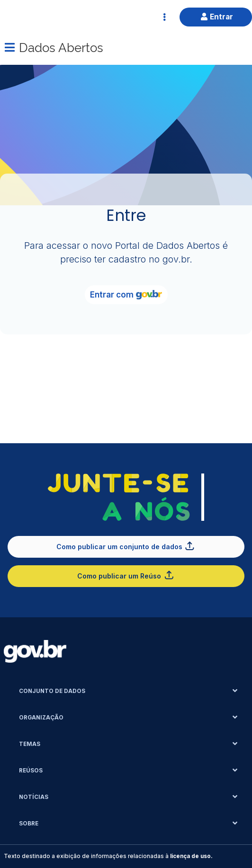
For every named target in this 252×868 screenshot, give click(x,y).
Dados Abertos (61, 47)
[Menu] (9, 47)
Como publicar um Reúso (126, 575)
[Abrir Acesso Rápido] (164, 17)
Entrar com (126, 295)
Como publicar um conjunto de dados (126, 546)
